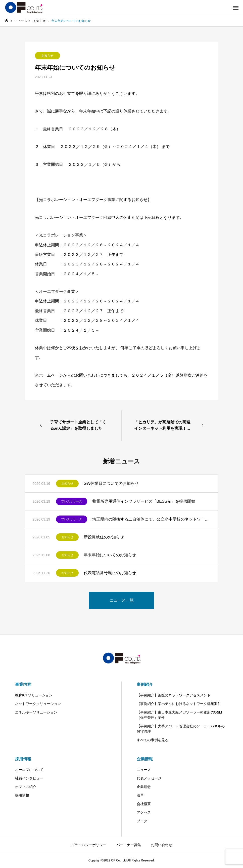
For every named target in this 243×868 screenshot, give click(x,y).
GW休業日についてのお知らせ (111, 483)
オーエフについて (29, 770)
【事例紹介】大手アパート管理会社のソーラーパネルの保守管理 (181, 729)
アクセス (144, 812)
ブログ (142, 821)
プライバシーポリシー (89, 845)
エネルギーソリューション (36, 712)
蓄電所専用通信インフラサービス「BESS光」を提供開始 (144, 501)
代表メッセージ (149, 778)
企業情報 (145, 759)
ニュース (144, 770)
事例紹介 (145, 684)
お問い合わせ (162, 845)
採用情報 (23, 759)
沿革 (140, 795)
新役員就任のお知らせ (104, 537)
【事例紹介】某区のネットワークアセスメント (174, 695)
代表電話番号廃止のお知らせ (110, 573)
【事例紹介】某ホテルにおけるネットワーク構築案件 (179, 704)
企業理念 (144, 787)
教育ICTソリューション (34, 695)
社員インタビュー (29, 778)
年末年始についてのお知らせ (110, 555)
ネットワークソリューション (38, 704)
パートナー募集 (129, 845)
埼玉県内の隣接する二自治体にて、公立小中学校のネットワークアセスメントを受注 (151, 519)
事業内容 (23, 684)
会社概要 (144, 804)
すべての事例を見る (153, 740)
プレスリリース (72, 501)
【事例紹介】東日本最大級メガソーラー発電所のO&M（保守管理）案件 (179, 715)
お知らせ (47, 56)
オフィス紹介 (26, 787)
